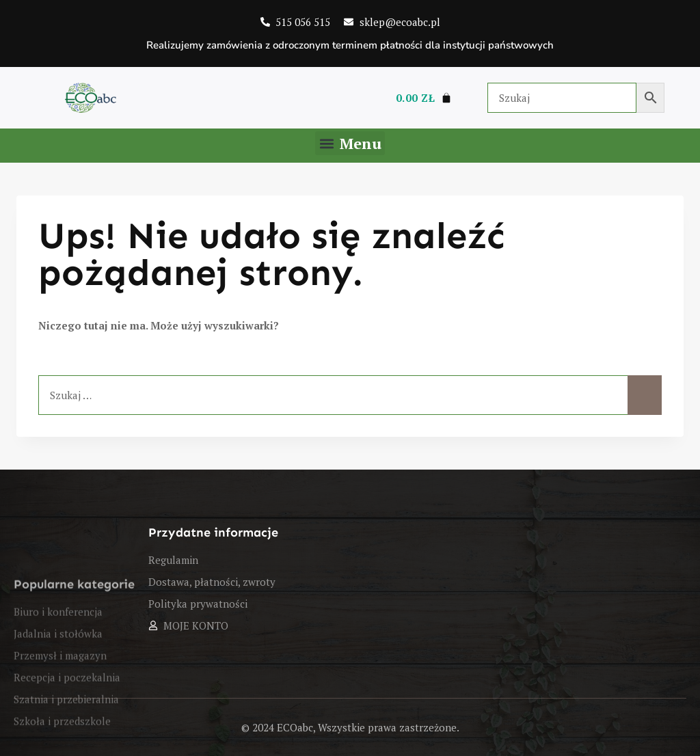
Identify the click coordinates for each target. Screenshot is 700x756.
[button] (350, 143)
